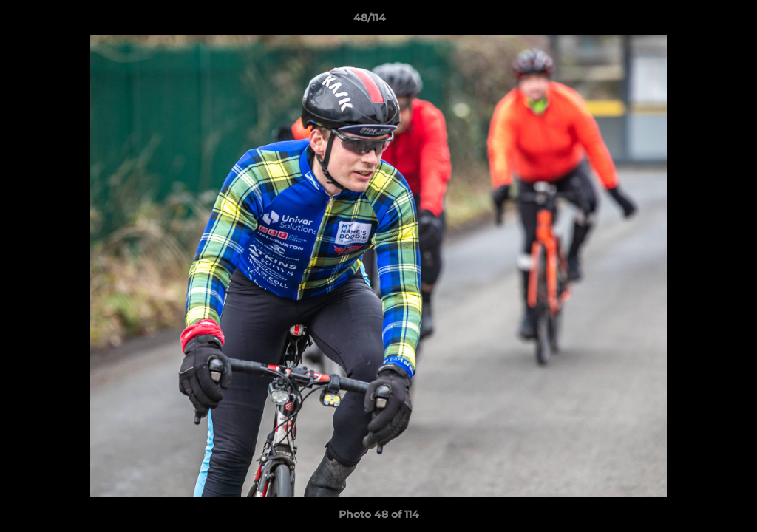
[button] (695, 21)
